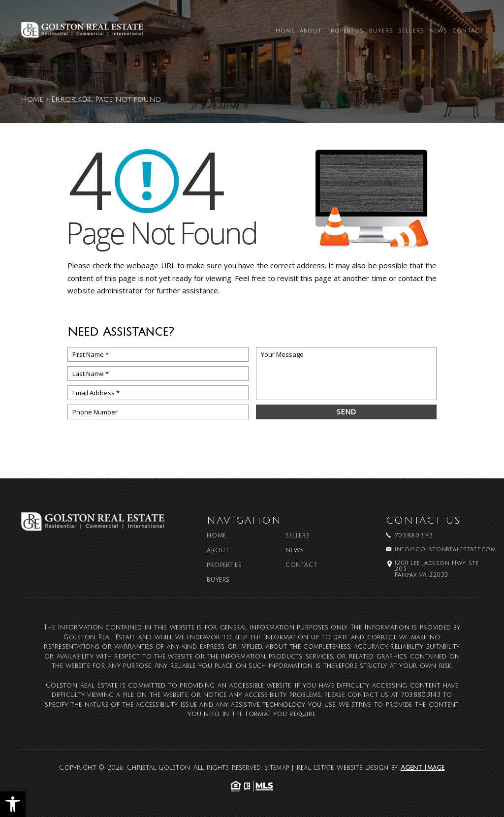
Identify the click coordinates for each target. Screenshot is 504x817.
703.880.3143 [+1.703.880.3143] (414, 536)
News (438, 31)
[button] (13, 804)
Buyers (381, 31)
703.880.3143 (421, 695)
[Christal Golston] (82, 33)
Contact (468, 31)
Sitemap (277, 768)
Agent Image (423, 768)
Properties (346, 31)
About (311, 31)
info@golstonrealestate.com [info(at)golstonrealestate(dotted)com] (445, 550)
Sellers (411, 31)
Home (285, 31)
